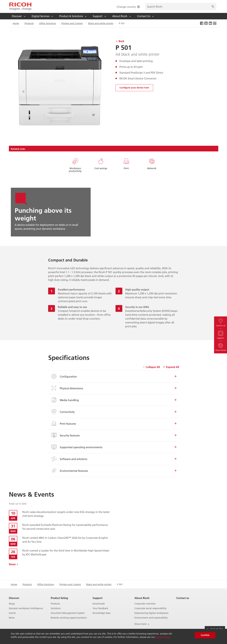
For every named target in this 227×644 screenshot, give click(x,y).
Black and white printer (101, 23)
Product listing (59, 598)
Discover (14, 598)
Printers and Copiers (72, 23)
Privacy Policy (163, 637)
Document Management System (68, 613)
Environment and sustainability (151, 618)
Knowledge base (102, 613)
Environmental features (114, 471)
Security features (114, 435)
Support (98, 598)
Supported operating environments (114, 447)
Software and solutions (114, 459)
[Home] (21, 6)
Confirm (205, 635)
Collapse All (151, 367)
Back (121, 41)
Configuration (114, 376)
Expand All (171, 367)
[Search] (213, 7)
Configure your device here (134, 88)
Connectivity (114, 412)
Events (12, 613)
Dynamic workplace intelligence (26, 608)
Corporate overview (145, 604)
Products (29, 23)
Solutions (56, 608)
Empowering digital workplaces (151, 613)
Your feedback (100, 608)
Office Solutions (48, 23)
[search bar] (181, 7)
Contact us (183, 598)
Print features (114, 424)
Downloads (99, 604)
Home (16, 23)
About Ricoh (142, 598)
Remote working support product (69, 618)
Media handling (114, 400)
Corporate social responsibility (150, 608)
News (12, 564)
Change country (129, 7)
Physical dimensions (114, 388)
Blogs (12, 604)
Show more (142, 624)
